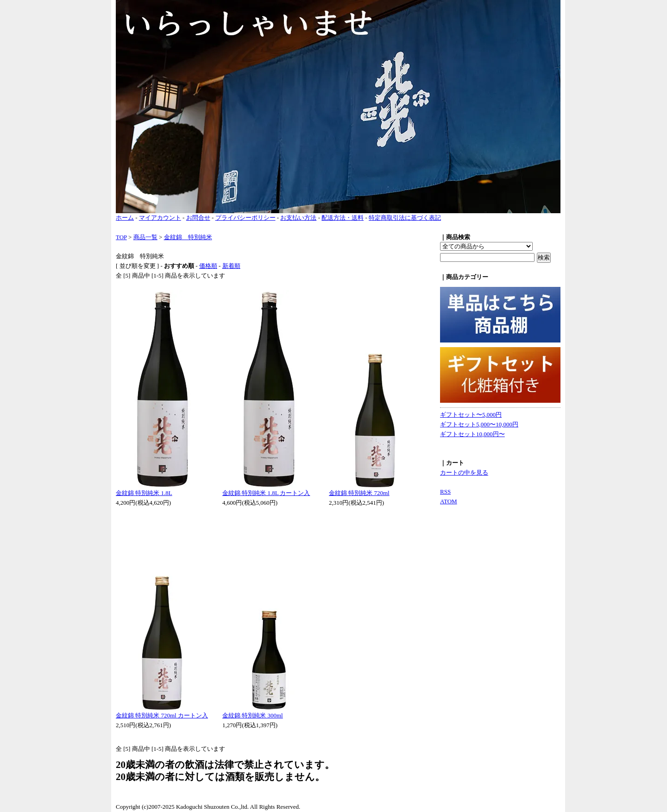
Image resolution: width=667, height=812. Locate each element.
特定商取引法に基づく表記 (405, 218)
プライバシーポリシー (245, 218)
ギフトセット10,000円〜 (472, 434)
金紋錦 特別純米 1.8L (144, 493)
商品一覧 (145, 237)
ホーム (125, 218)
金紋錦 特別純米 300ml (253, 715)
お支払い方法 (298, 218)
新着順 (231, 266)
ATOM (449, 501)
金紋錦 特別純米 (188, 237)
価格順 (208, 266)
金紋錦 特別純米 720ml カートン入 (162, 715)
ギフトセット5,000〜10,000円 (479, 424)
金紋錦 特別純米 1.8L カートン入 (266, 493)
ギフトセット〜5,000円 (471, 415)
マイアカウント (160, 218)
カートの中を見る (464, 473)
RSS (445, 492)
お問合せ (198, 218)
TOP (121, 237)
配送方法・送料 (343, 218)
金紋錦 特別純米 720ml (359, 493)
